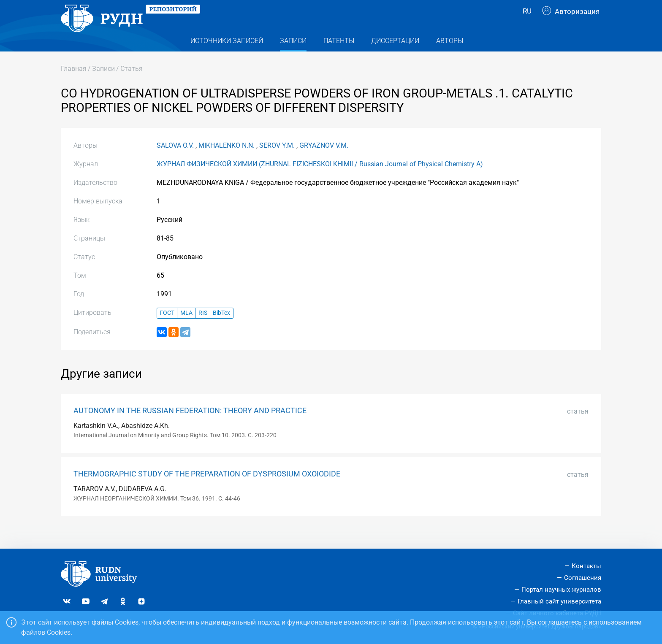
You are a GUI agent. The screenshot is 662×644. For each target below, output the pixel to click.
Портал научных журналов (561, 590)
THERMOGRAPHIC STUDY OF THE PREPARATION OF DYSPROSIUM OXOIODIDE (207, 490)
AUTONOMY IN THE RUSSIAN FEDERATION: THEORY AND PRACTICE (190, 427)
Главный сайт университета (559, 601)
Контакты (586, 566)
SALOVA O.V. (175, 161)
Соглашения (583, 578)
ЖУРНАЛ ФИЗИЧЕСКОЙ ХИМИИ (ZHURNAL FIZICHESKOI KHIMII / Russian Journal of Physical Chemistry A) (320, 180)
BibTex (221, 329)
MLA (186, 329)
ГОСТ (167, 329)
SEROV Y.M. (277, 161)
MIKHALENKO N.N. (227, 161)
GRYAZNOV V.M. (324, 161)
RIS (203, 329)
